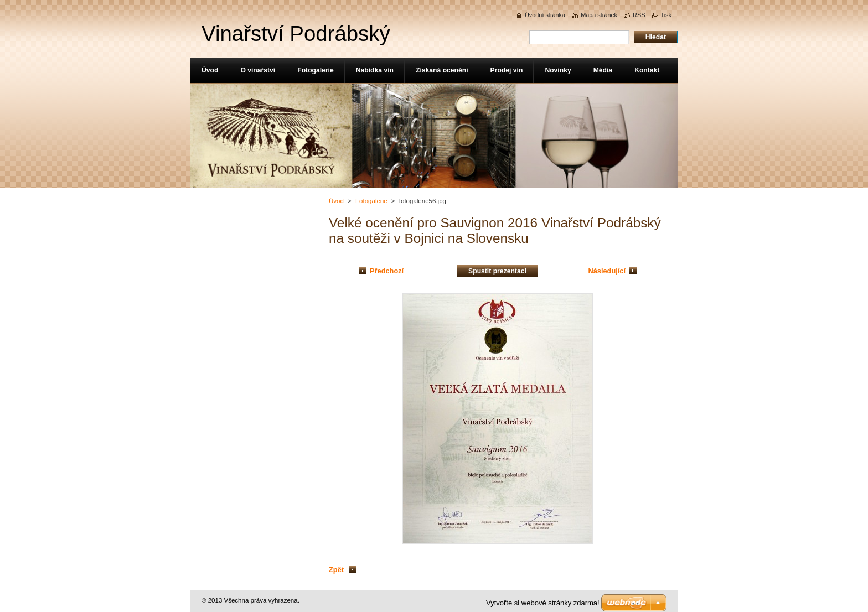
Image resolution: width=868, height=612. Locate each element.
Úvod (336, 201)
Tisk (666, 15)
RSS (639, 15)
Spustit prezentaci (497, 271)
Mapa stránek (599, 15)
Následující (607, 271)
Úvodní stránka (545, 15)
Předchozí (387, 271)
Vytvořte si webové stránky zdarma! (543, 603)
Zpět (336, 570)
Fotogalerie (371, 201)
